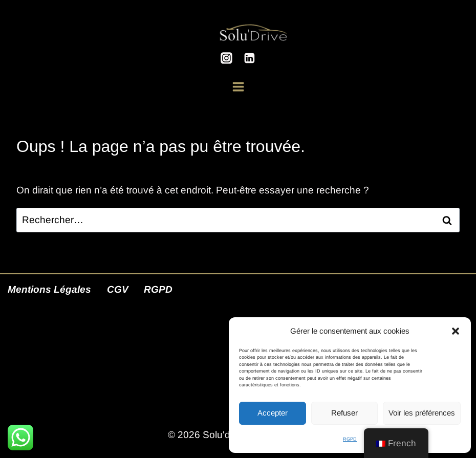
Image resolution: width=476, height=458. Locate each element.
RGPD (350, 439)
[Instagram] (226, 58)
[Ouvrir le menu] (238, 82)
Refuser (344, 413)
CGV (118, 289)
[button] (456, 331)
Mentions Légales (49, 289)
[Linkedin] (250, 58)
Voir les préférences (422, 413)
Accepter (273, 413)
